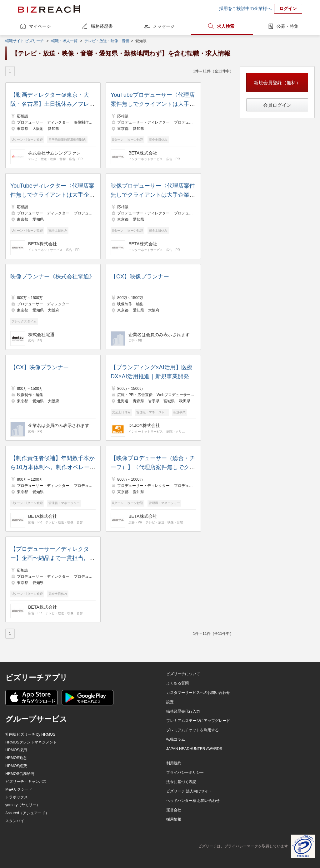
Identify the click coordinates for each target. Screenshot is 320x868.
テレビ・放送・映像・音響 (107, 41)
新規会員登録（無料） (277, 83)
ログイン (288, 8)
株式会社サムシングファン (54, 153)
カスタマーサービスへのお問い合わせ (198, 693)
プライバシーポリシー (185, 772)
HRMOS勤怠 (16, 758)
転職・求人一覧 (64, 41)
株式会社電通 (41, 335)
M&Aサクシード (19, 789)
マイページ (40, 26)
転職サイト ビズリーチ (25, 41)
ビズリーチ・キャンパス (26, 782)
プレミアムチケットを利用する (192, 730)
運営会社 (174, 810)
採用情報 (174, 819)
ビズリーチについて (183, 674)
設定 (170, 702)
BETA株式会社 (143, 153)
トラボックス (17, 797)
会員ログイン (277, 105)
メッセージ (164, 26)
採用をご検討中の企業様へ (245, 8)
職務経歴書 (102, 26)
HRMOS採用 (16, 750)
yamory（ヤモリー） (23, 805)
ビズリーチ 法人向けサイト (189, 791)
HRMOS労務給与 (20, 774)
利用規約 (174, 763)
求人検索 (226, 26)
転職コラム (176, 739)
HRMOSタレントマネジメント (31, 742)
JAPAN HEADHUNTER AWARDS (194, 749)
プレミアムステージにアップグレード (198, 721)
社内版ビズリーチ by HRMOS (30, 734)
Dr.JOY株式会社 (144, 425)
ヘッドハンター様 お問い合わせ (193, 801)
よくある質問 (177, 683)
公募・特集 (287, 26)
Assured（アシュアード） (27, 813)
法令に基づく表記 (181, 782)
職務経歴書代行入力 (183, 711)
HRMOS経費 (16, 766)
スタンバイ (15, 821)
